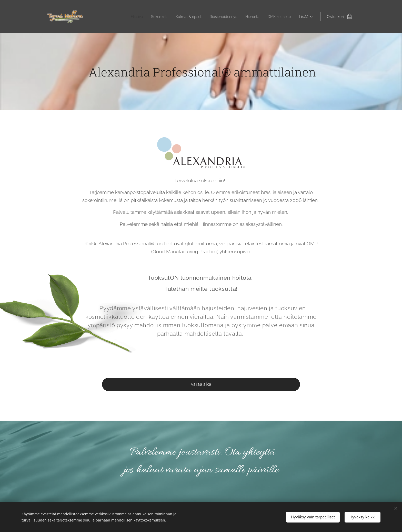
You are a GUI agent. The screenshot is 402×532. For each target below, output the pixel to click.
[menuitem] (127, 17)
